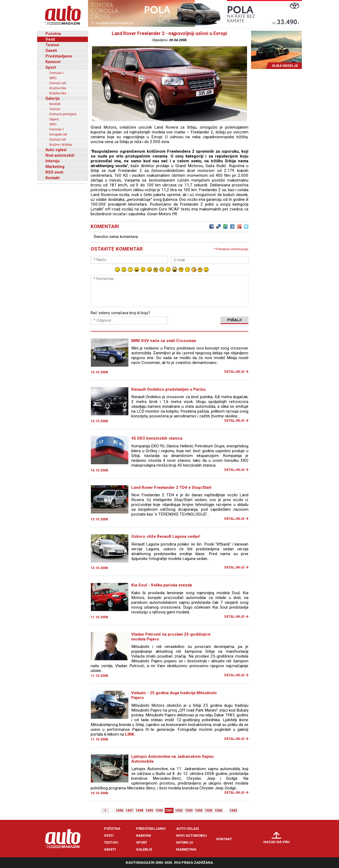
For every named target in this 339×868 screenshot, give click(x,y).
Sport (51, 67)
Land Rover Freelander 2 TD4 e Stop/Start (171, 487)
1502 (179, 810)
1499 (149, 810)
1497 (129, 810)
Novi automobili (60, 155)
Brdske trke (58, 93)
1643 (233, 810)
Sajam (54, 119)
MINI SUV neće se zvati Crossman (164, 341)
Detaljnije (234, 372)
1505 (209, 810)
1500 (159, 810)
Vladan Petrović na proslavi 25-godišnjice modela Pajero (171, 637)
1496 (120, 810)
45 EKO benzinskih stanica (157, 438)
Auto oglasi (56, 150)
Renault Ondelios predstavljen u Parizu (168, 389)
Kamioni (53, 62)
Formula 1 (57, 73)
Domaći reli (58, 83)
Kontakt (53, 178)
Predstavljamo (59, 56)
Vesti (50, 39)
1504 (199, 810)
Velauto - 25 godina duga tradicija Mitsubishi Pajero (174, 695)
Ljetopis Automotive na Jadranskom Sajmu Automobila (172, 759)
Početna (53, 34)
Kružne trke (58, 88)
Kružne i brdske (61, 145)
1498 (139, 810)
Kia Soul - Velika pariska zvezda (162, 585)
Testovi (52, 45)
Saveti (51, 51)
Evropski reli (58, 135)
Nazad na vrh (276, 842)
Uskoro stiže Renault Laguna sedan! (166, 536)
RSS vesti (54, 172)
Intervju (53, 161)
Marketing (55, 167)
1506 (218, 810)
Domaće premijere (63, 114)
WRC (53, 78)
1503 (189, 810)
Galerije (53, 98)
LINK (130, 734)
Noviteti (55, 104)
